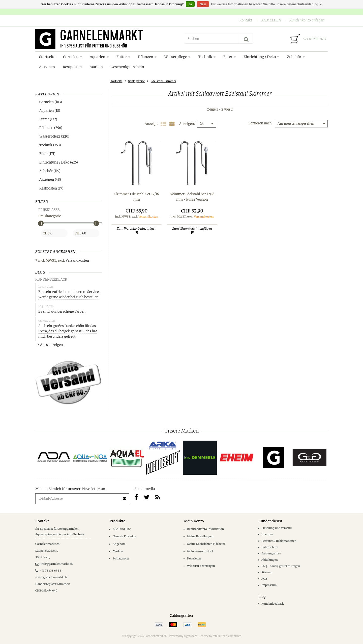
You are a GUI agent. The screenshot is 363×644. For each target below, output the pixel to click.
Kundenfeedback (273, 604)
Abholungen (270, 560)
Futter (123, 57)
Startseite (47, 57)
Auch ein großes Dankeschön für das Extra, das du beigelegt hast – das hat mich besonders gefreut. (68, 331)
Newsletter (194, 558)
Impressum (269, 585)
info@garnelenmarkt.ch (54, 564)
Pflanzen (147, 57)
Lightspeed (191, 636)
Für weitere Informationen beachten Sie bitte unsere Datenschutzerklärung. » (266, 4)
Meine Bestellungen (200, 536)
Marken (96, 67)
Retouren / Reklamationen (279, 541)
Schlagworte (137, 81)
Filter (230, 57)
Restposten (72, 67)
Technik (207, 57)
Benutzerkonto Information (205, 529)
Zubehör (296, 57)
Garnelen (72, 57)
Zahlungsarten (271, 553)
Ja (190, 4)
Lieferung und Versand (277, 528)
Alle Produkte (122, 529)
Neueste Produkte (124, 536)
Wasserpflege (177, 57)
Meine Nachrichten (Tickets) (206, 544)
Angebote (119, 544)
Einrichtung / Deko (261, 57)
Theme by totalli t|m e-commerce (221, 636)
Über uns (267, 534)
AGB (264, 579)
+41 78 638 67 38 (48, 571)
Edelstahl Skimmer (163, 81)
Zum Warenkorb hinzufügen (137, 230)
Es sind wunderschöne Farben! (62, 312)
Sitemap (267, 572)
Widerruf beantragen (201, 566)
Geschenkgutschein (127, 67)
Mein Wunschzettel (200, 551)
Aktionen (47, 67)
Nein (203, 4)
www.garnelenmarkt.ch (51, 577)
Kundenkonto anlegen (307, 20)
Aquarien (99, 57)
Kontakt (246, 20)
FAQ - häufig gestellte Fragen (281, 566)
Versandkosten (78, 261)
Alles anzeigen (50, 345)
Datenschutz (270, 547)
